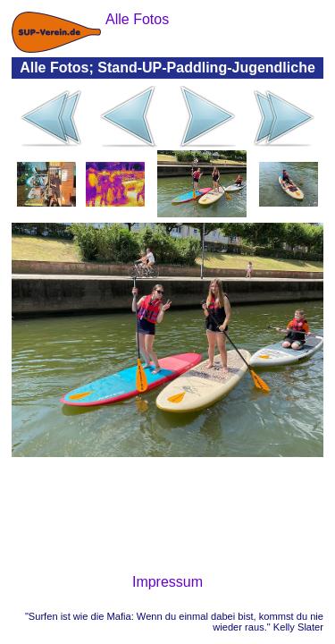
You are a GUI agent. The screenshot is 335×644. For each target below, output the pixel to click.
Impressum (167, 582)
